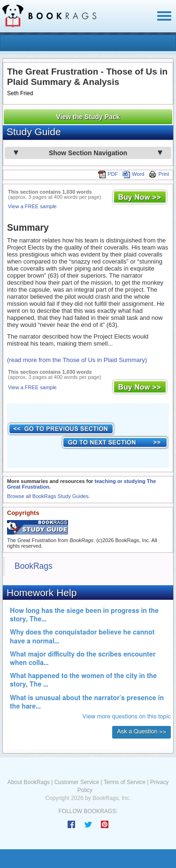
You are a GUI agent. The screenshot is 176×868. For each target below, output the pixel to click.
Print (159, 174)
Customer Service (77, 782)
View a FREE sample (32, 206)
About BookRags (29, 782)
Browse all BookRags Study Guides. (49, 496)
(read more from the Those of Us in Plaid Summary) (77, 360)
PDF (108, 174)
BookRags (34, 566)
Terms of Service (125, 782)
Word (133, 174)
